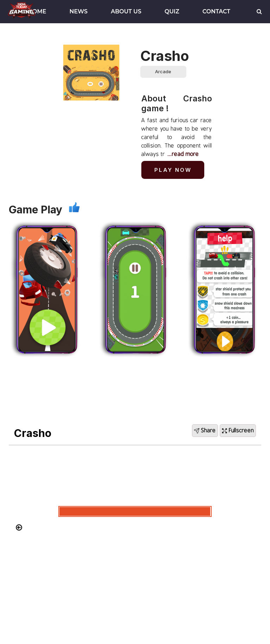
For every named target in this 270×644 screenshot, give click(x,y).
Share (205, 431)
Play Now (173, 170)
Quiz (172, 11)
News (79, 11)
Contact (216, 11)
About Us (126, 11)
